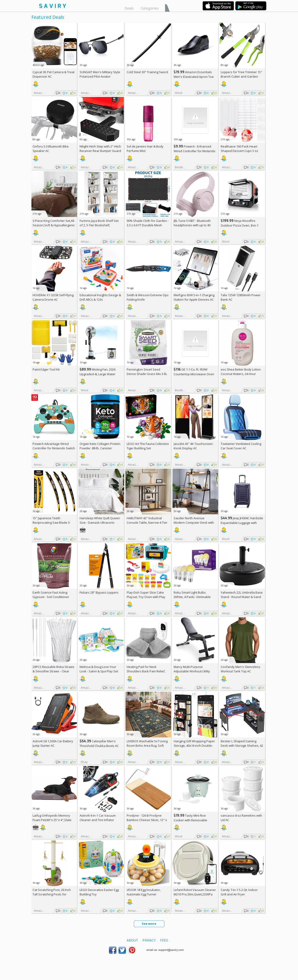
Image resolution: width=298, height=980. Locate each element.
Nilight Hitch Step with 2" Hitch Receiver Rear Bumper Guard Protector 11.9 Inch (100, 151)
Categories (150, 8)
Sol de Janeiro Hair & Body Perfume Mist (145, 149)
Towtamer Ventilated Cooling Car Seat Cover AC (241, 446)
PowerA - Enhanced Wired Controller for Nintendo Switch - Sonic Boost (195, 151)
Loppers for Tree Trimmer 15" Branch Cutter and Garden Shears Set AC (241, 76)
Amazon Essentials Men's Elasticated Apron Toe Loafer (194, 77)
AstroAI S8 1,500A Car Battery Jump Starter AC (53, 743)
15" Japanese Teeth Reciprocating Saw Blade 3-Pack (52, 523)
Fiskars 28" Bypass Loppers (99, 592)
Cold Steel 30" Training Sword (147, 72)
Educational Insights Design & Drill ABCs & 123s (100, 297)
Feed (164, 940)
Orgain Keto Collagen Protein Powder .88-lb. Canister (100, 446)
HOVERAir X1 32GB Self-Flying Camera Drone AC (53, 297)
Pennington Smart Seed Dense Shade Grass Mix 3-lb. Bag (147, 374)
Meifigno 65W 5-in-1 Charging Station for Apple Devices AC (194, 297)
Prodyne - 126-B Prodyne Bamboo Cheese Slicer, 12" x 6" (147, 820)
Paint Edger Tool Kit (46, 369)
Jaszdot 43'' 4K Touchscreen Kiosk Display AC (193, 446)
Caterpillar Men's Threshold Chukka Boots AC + (99, 746)
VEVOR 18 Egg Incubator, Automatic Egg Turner (144, 892)
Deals (129, 8)
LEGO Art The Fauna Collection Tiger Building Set (148, 446)
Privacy (149, 940)
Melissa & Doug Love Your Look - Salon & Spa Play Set (99, 669)
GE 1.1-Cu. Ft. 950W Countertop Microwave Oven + (194, 374)
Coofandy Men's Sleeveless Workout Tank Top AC (240, 669)
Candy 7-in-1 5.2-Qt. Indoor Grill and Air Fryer (239, 892)
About (132, 940)
